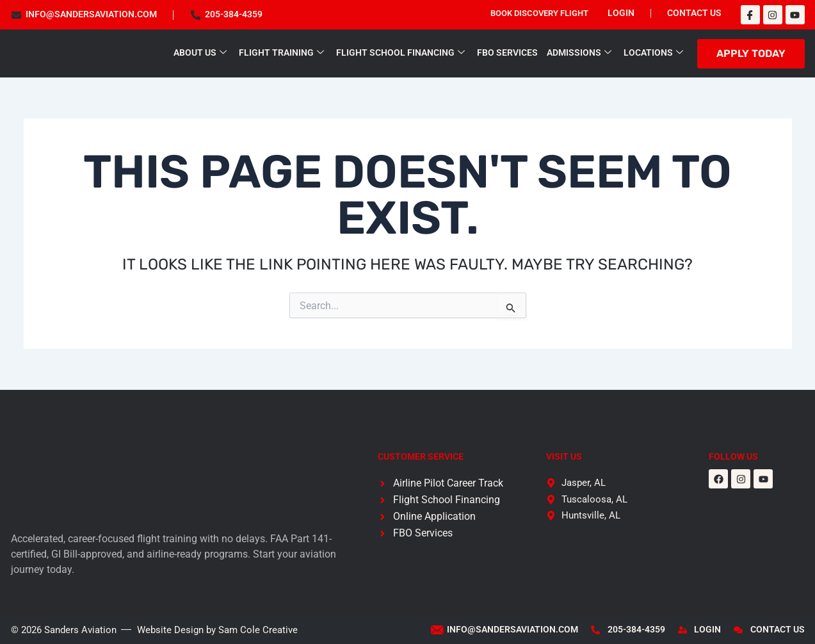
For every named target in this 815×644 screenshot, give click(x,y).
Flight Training (281, 53)
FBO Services (507, 53)
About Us (200, 53)
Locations (653, 53)
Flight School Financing (400, 53)
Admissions (579, 53)
